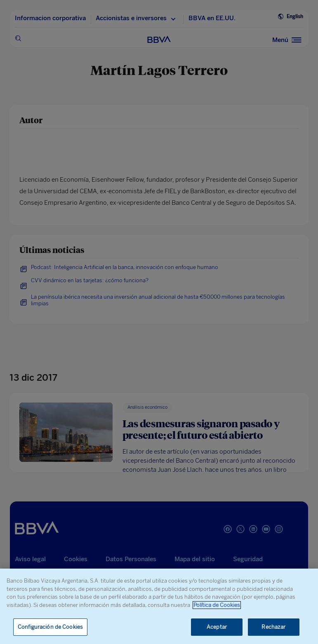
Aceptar (217, 627)
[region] (159, 606)
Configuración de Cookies (50, 627)
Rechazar (273, 627)
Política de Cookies (217, 605)
